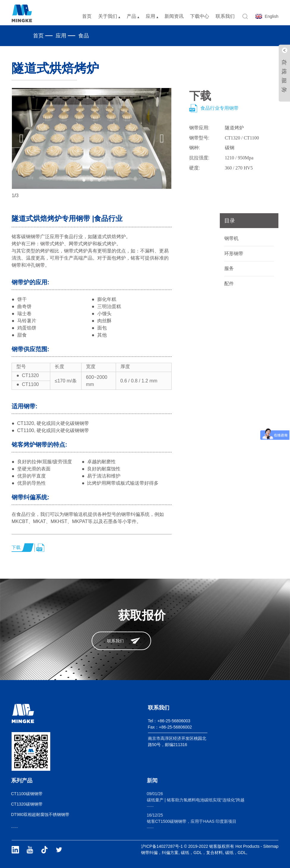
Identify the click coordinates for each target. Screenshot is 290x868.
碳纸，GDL (243, 853)
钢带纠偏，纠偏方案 (167, 853)
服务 (229, 268)
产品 (133, 16)
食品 (84, 36)
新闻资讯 (174, 16)
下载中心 (200, 16)
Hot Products (254, 846)
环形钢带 (234, 254)
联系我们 (225, 16)
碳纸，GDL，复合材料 (209, 853)
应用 (152, 16)
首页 (87, 16)
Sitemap (278, 846)
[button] (21, 139)
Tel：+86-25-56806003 (160, 721)
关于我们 (109, 16)
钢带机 (231, 238)
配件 (229, 284)
